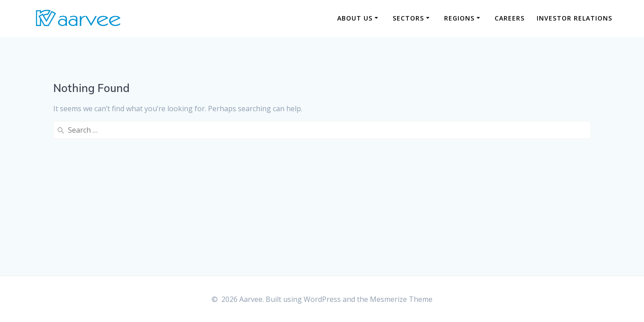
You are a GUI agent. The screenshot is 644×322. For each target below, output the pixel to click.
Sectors (408, 18)
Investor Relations (574, 18)
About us (355, 18)
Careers (510, 18)
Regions (459, 18)
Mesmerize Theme (401, 299)
